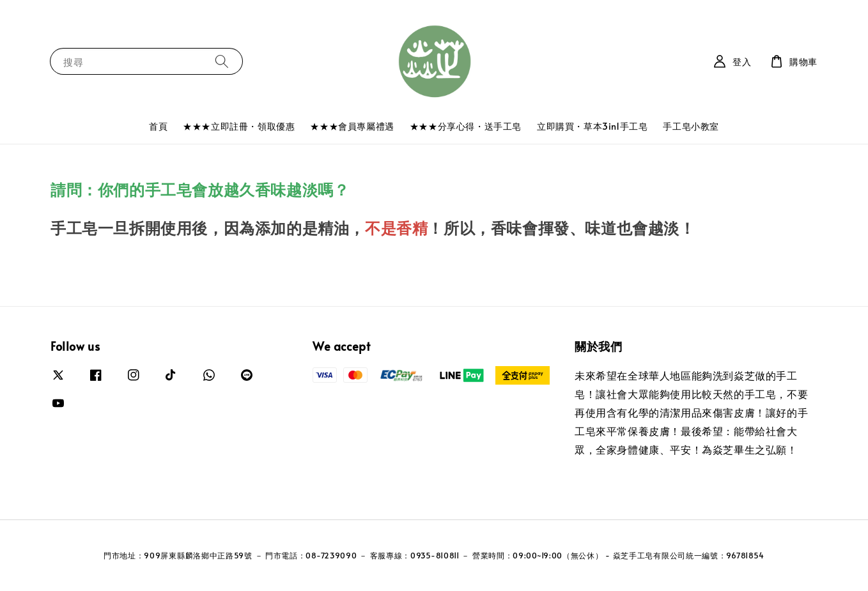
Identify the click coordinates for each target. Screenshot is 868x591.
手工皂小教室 (691, 126)
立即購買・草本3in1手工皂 (592, 126)
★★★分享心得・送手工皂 (466, 126)
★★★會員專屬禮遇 (352, 126)
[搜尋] (222, 61)
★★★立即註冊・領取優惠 (239, 126)
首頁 (158, 126)
